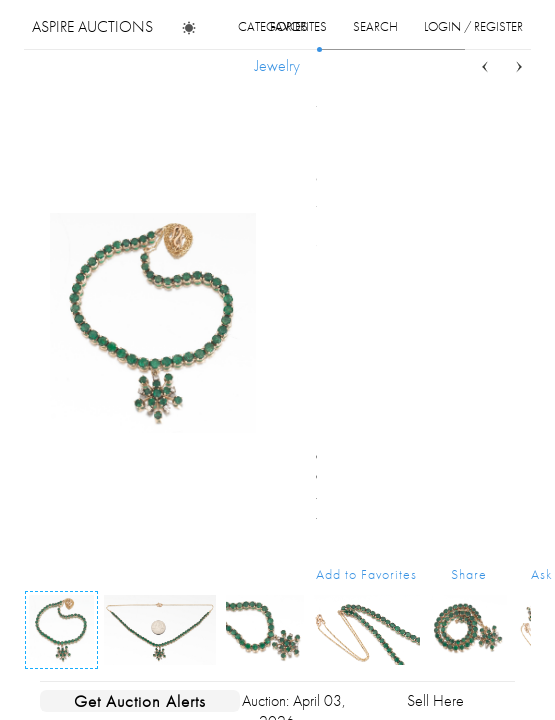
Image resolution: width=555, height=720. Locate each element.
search (375, 26)
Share (469, 574)
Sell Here (435, 700)
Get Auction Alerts (140, 701)
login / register (473, 26)
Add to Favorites (366, 574)
